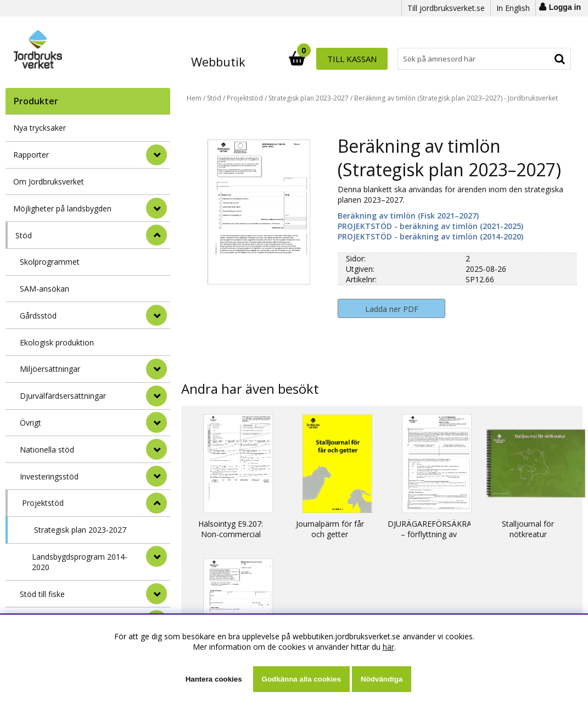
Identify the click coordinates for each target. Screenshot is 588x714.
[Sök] (342, 59)
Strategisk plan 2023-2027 (80, 530)
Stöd (24, 235)
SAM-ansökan (44, 289)
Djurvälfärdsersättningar (63, 396)
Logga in (565, 7)
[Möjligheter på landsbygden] (156, 208)
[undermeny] (156, 315)
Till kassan (535, 59)
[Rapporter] (156, 155)
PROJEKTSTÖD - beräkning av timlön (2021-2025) (430, 226)
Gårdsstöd (38, 316)
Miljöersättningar (50, 369)
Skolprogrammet (50, 262)
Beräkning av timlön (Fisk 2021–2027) (408, 216)
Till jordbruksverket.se (446, 8)
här (388, 647)
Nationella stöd (47, 450)
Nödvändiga (382, 679)
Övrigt (30, 423)
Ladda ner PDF (392, 309)
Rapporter (31, 155)
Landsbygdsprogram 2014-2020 (80, 562)
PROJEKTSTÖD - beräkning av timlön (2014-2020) (430, 236)
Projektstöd (43, 503)
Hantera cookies (214, 679)
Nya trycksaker (40, 128)
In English (513, 8)
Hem (194, 98)
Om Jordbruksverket (49, 182)
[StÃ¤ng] (156, 235)
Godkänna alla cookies (301, 679)
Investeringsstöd (49, 476)
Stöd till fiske (42, 594)
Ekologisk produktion (57, 342)
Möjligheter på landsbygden (62, 208)
